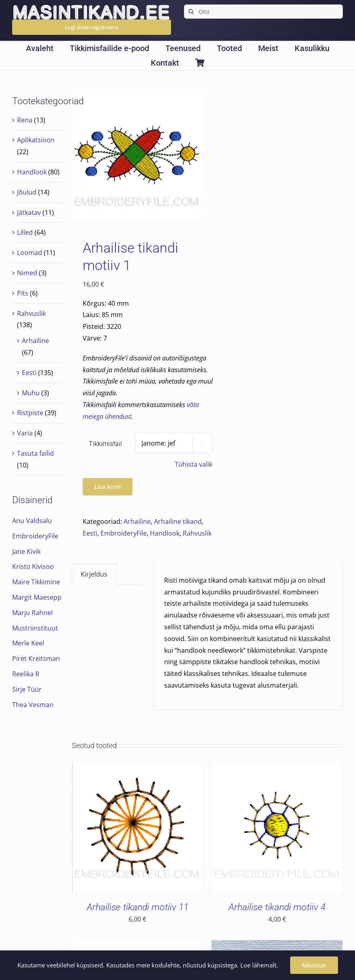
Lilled (25, 232)
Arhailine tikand (178, 521)
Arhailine (137, 521)
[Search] (191, 12)
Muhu (31, 393)
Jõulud (27, 192)
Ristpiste (30, 413)
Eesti (90, 533)
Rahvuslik (197, 533)
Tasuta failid (35, 453)
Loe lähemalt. (259, 965)
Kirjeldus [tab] (94, 574)
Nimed (27, 273)
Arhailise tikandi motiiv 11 (138, 907)
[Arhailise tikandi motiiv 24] (138, 946)
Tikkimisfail (105, 444)
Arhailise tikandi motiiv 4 (277, 907)
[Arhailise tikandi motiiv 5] (277, 946)
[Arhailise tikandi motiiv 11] (138, 768)
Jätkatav (29, 212)
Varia (25, 433)
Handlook (165, 533)
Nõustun (314, 965)
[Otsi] (263, 12)
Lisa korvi (108, 487)
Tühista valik (194, 464)
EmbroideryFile (124, 533)
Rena (25, 120)
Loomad (30, 253)
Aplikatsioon (36, 140)
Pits (23, 293)
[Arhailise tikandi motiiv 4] (277, 768)
